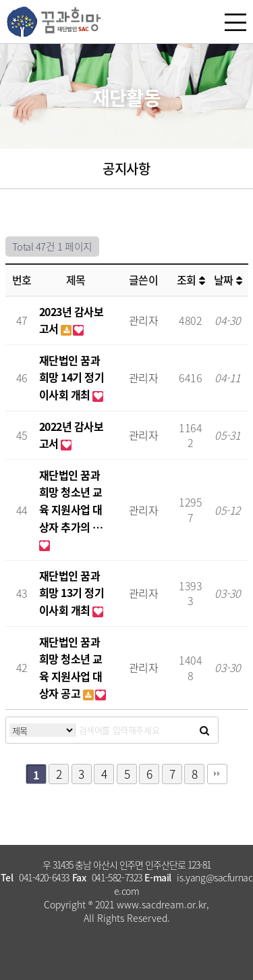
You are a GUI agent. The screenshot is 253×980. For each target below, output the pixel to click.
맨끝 (217, 774)
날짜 (228, 280)
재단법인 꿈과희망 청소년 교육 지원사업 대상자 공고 (71, 668)
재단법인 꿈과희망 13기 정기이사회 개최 (72, 593)
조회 (191, 280)
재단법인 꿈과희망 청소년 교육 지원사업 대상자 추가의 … (71, 501)
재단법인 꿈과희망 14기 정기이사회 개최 (72, 377)
